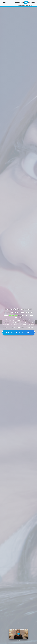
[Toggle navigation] (4, 3)
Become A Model (19, 333)
